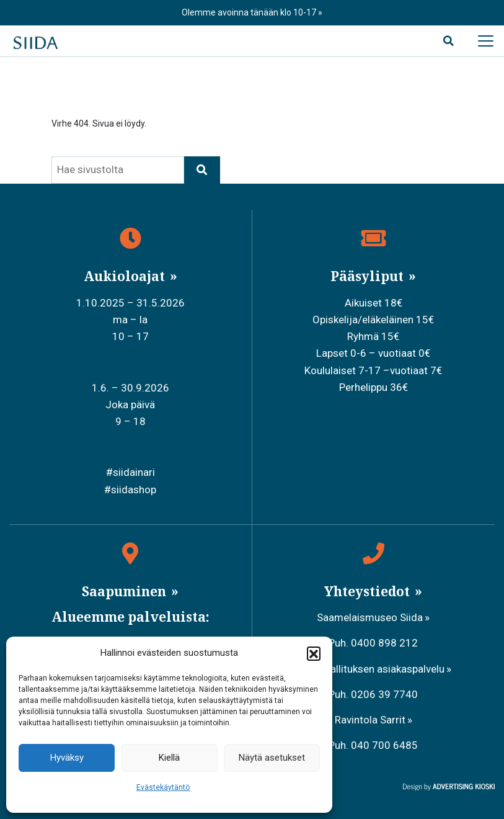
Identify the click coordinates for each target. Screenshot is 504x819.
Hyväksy (67, 758)
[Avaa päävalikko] (485, 41)
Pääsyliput (369, 276)
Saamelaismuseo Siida (370, 617)
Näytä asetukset (272, 758)
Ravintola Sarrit (370, 720)
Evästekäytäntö (163, 787)
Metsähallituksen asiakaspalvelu (370, 669)
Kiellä (169, 758)
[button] (314, 653)
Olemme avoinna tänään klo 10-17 (250, 12)
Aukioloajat (126, 276)
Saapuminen (126, 591)
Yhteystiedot (369, 591)
